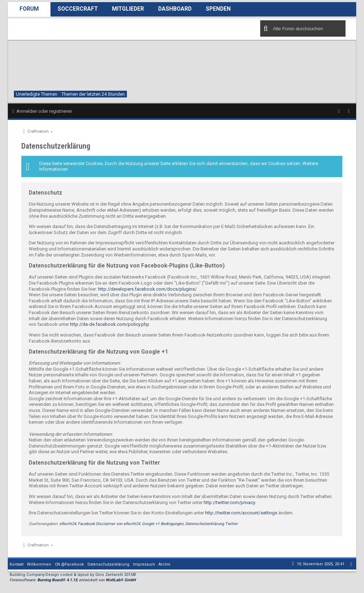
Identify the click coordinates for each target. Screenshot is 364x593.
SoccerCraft (78, 9)
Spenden (218, 9)
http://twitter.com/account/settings (241, 513)
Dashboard (175, 9)
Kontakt (17, 564)
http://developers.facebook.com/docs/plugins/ (147, 289)
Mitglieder (128, 9)
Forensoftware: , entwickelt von (73, 580)
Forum (29, 9)
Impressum (144, 564)
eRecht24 (68, 524)
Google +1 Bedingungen (163, 524)
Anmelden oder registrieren (44, 111)
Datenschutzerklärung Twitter (212, 524)
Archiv (164, 564)
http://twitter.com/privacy (229, 502)
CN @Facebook (69, 564)
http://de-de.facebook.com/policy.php (110, 324)
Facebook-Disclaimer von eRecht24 (109, 524)
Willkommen (39, 564)
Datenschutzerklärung (108, 564)
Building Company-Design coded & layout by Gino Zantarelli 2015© (73, 575)
